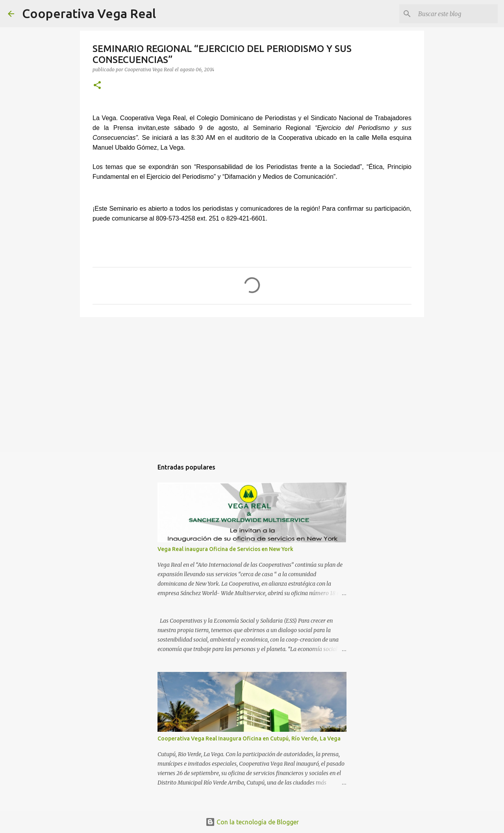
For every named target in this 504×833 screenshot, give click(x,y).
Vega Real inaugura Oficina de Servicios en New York (225, 549)
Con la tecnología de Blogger (252, 822)
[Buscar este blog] (456, 14)
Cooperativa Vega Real (89, 13)
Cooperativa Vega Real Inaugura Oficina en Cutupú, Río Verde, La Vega (249, 738)
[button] (97, 86)
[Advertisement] (252, 384)
